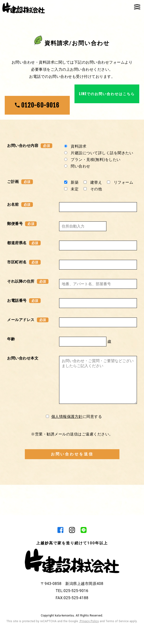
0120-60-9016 (37, 105)
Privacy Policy (89, 627)
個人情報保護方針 (67, 452)
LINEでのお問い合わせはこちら (107, 109)
